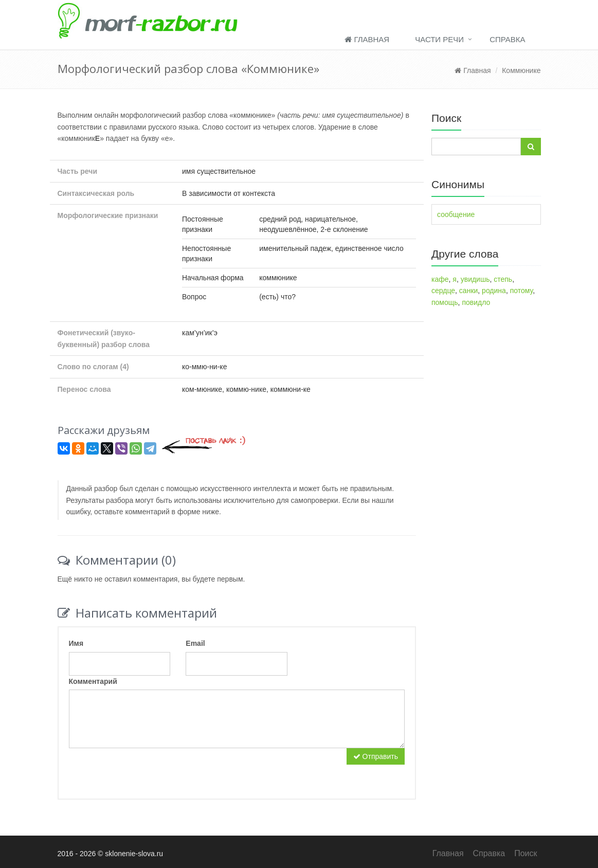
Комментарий (93, 681)
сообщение (456, 214)
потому (521, 291)
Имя (76, 643)
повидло (476, 302)
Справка (507, 39)
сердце (443, 291)
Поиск (525, 853)
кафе (440, 279)
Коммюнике (521, 70)
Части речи (439, 39)
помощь (445, 302)
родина (494, 291)
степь (503, 279)
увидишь (475, 279)
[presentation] (147, 768)
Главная (367, 39)
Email (195, 643)
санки (468, 291)
